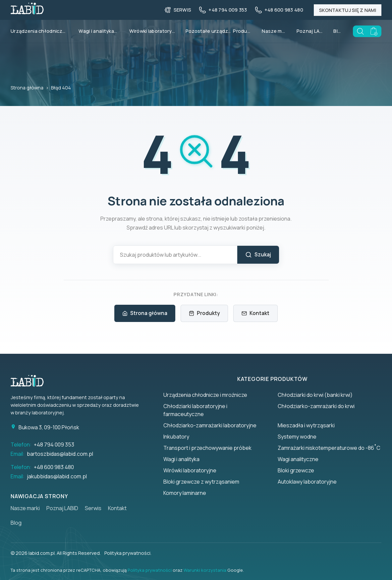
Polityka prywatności (150, 570)
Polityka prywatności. (128, 553)
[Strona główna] (30, 381)
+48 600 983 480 (54, 467)
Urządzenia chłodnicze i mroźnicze (205, 395)
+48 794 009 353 (54, 445)
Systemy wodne (297, 437)
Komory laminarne (185, 493)
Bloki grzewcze (296, 470)
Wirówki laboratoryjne (152, 31)
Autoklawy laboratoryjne (307, 482)
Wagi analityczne (298, 459)
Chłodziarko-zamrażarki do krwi (316, 406)
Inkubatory (176, 437)
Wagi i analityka (100, 31)
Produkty (242, 31)
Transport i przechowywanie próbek (207, 448)
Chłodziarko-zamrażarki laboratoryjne (210, 425)
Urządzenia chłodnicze (42, 31)
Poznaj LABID (310, 31)
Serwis (93, 508)
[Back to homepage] (27, 12)
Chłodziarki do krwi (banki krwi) (315, 395)
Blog (338, 31)
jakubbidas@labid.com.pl (57, 476)
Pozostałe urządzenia (209, 31)
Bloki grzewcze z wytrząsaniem (201, 482)
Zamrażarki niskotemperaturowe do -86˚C (329, 448)
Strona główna (27, 88)
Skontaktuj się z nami (348, 10)
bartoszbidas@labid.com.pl (60, 454)
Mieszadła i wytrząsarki (306, 425)
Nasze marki (274, 31)
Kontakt (255, 313)
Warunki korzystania (205, 570)
